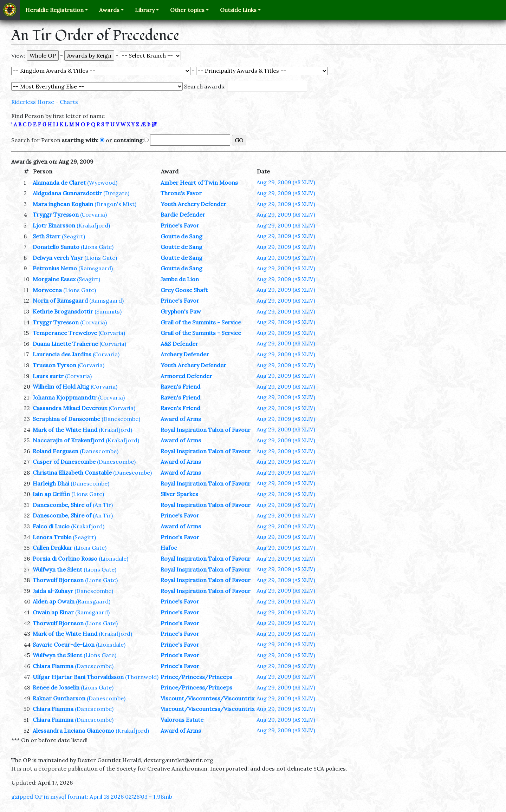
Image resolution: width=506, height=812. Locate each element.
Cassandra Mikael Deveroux (70, 408)
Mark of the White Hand (65, 430)
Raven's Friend (180, 387)
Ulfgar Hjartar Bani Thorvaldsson (78, 677)
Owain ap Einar (53, 612)
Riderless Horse (33, 102)
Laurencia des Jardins (62, 354)
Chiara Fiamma (53, 666)
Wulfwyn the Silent (57, 569)
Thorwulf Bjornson (58, 580)
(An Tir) (103, 505)
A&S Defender (179, 344)
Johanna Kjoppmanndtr (65, 397)
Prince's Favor (180, 225)
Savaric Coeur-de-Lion (64, 645)
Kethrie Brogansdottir (63, 311)
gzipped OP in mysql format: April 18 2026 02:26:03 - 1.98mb (92, 797)
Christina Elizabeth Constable (72, 473)
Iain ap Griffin (51, 494)
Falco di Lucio (51, 526)
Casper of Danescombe (64, 462)
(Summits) (108, 311)
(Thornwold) (142, 677)
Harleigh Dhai (51, 483)
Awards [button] (109, 10)
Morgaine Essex (54, 279)
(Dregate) (116, 193)
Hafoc (169, 548)
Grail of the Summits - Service (201, 322)
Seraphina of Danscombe (66, 419)
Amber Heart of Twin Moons (199, 183)
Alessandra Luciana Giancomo (73, 731)
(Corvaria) (93, 214)
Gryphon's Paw (181, 311)
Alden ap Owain (54, 601)
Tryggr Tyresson (56, 214)
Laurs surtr (48, 376)
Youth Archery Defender (193, 204)
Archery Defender (185, 354)
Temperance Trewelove (65, 333)
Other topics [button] (187, 10)
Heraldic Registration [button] (54, 10)
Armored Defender (186, 376)
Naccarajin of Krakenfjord (69, 440)
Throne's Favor (181, 193)
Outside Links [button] (238, 10)
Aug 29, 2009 (286, 182)
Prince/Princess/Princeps (196, 677)
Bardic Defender (183, 214)
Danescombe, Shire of (62, 505)
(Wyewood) (102, 183)
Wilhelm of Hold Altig (61, 387)
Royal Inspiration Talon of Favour (206, 430)
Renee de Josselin (56, 687)
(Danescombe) (121, 419)
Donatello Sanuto (56, 247)
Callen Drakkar (53, 548)
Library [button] (145, 10)
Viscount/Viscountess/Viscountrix (207, 698)
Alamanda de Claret (59, 183)
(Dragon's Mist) (115, 204)
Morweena (47, 290)
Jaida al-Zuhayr (53, 591)
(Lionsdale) (113, 559)
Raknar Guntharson (59, 698)
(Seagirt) (73, 236)
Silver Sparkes (179, 494)
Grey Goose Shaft (184, 290)
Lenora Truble (52, 537)
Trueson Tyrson (54, 365)
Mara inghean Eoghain (63, 204)
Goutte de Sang (181, 236)
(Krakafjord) (93, 225)
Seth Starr (47, 236)
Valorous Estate (182, 720)
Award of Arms (181, 419)
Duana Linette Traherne (65, 344)
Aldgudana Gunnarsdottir (67, 193)
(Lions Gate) (97, 247)
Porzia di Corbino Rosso (65, 559)
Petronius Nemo (55, 268)
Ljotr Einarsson (54, 225)
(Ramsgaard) (96, 268)
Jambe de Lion (180, 279)
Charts (69, 102)
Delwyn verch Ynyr (58, 258)
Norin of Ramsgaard (60, 301)
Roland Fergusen (56, 451)
